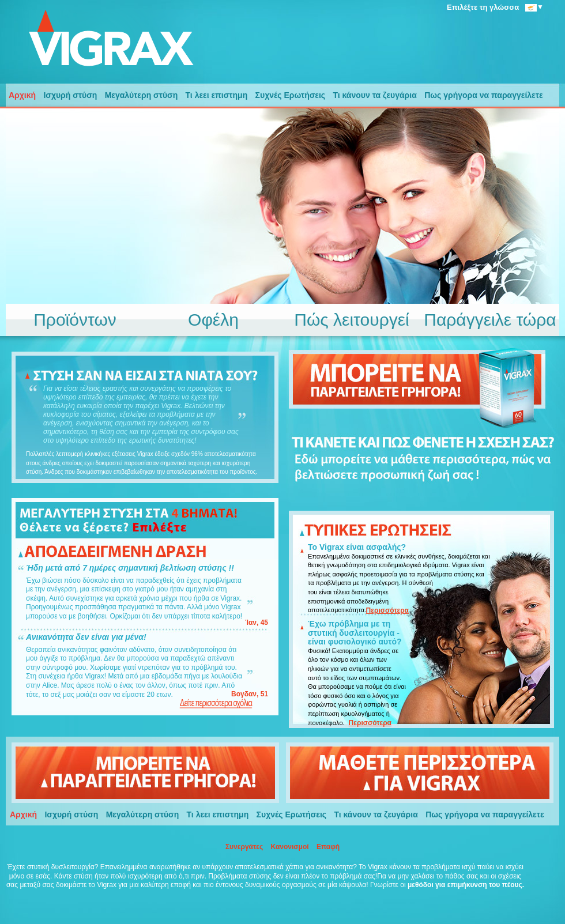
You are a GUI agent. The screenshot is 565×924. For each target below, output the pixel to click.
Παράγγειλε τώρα (490, 320)
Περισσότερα (387, 610)
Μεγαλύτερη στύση (142, 95)
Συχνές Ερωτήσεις (291, 95)
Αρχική (22, 95)
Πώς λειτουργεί (352, 320)
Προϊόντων (75, 320)
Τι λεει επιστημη (217, 95)
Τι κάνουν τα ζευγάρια (374, 95)
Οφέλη (213, 320)
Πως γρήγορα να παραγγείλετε (484, 95)
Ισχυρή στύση (70, 95)
